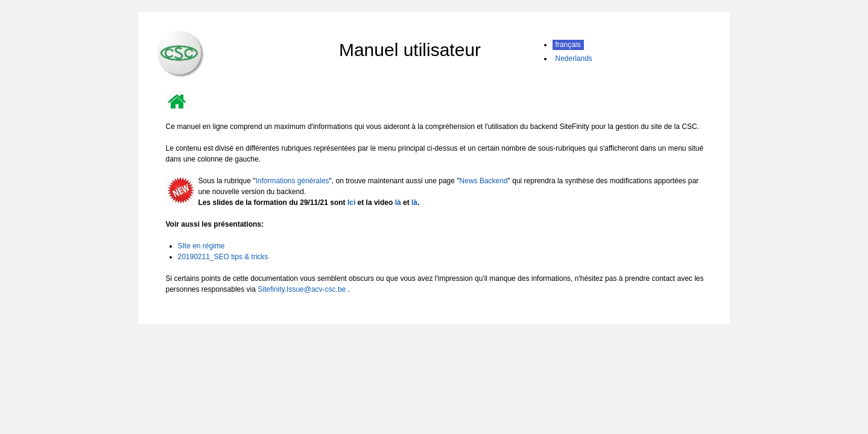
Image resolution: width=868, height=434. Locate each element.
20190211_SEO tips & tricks (223, 257)
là (398, 203)
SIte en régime (201, 246)
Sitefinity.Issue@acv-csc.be (302, 289)
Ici (351, 203)
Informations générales (292, 181)
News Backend (484, 181)
